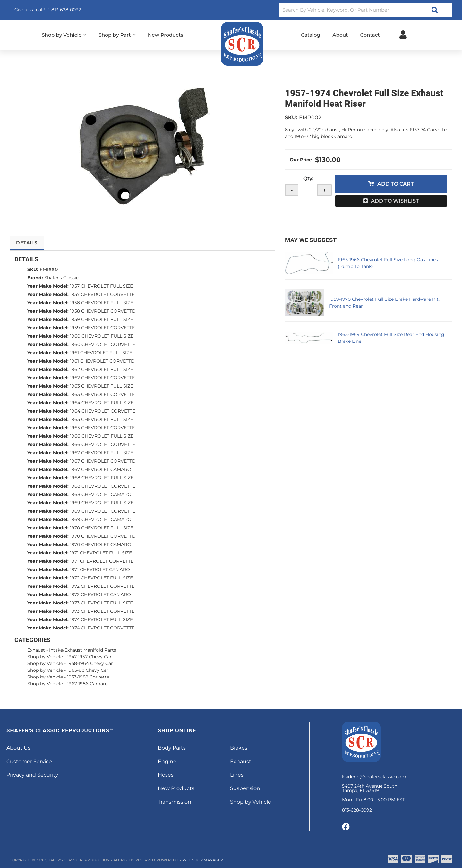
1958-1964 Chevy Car (90, 663)
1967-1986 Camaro (87, 684)
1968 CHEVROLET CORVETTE (103, 486)
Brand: (35, 278)
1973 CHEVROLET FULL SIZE (101, 603)
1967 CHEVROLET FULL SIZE (102, 453)
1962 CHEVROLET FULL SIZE (102, 369)
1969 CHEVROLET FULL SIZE (102, 503)
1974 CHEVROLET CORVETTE (102, 628)
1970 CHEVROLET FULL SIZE (102, 528)
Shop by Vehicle (45, 657)
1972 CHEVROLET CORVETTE (102, 586)
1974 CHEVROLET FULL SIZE (101, 619)
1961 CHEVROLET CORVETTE (102, 361)
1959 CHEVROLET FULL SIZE (102, 319)
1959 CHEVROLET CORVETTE (102, 328)
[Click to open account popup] (403, 35)
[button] (366, 10)
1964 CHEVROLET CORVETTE (103, 411)
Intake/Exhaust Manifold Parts (83, 650)
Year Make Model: (48, 286)
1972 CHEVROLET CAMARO (100, 594)
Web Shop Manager (203, 860)
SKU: (291, 118)
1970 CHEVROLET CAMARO (101, 544)
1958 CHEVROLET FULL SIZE (102, 303)
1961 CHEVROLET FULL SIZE (101, 353)
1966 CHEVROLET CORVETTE (103, 444)
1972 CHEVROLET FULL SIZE (101, 578)
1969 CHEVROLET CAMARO (101, 519)
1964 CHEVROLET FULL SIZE (102, 403)
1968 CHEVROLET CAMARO (101, 494)
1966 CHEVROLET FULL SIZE (102, 436)
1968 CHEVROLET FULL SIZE (102, 478)
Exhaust (36, 650)
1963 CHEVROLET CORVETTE (102, 394)
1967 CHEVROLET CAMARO (101, 469)
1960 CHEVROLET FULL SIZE (102, 336)
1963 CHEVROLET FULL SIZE (102, 386)
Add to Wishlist (395, 201)
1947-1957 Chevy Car (89, 657)
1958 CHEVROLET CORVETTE (102, 311)
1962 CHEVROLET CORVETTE (102, 378)
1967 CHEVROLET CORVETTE (102, 461)
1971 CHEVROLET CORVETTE (102, 561)
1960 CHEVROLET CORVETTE (103, 344)
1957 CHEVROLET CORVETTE (102, 294)
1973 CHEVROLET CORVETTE (102, 611)
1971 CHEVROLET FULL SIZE (101, 553)
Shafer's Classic (61, 278)
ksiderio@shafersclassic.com (374, 777)
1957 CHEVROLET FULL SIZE (101, 286)
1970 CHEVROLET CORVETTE (102, 536)
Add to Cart (396, 184)
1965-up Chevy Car (88, 670)
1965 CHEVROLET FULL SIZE (102, 419)
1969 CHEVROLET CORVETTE (103, 511)
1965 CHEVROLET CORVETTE (102, 428)
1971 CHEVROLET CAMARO (100, 569)
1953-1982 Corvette (88, 677)
